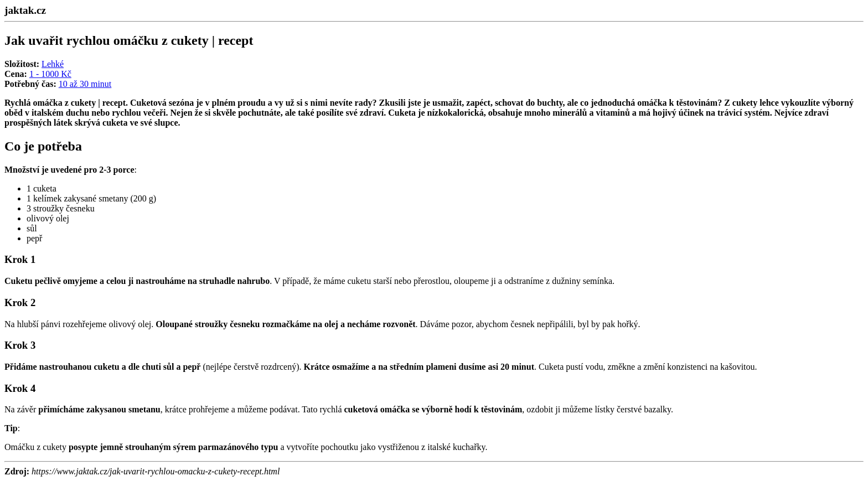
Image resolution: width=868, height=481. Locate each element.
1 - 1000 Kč (50, 74)
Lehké (53, 64)
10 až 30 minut (85, 84)
